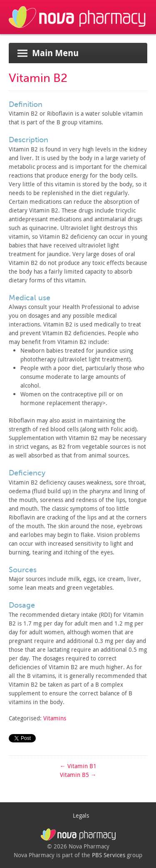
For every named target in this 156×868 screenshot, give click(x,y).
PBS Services (109, 855)
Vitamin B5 (78, 775)
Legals (81, 815)
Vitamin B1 (78, 766)
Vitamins (55, 718)
